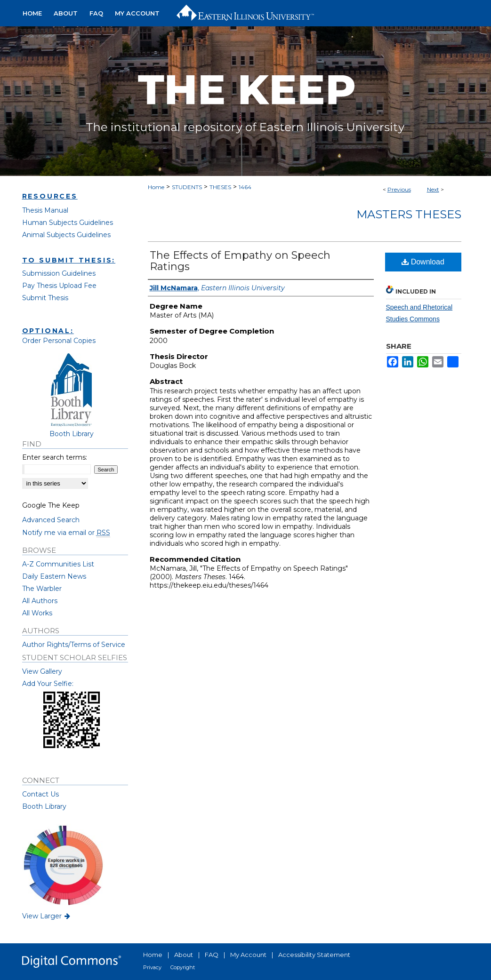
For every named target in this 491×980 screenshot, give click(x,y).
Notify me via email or (66, 533)
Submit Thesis (45, 298)
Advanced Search (51, 520)
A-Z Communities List (58, 564)
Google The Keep (51, 505)
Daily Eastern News (54, 576)
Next (433, 189)
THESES (220, 187)
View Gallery (42, 671)
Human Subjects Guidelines (68, 223)
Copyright (183, 967)
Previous (399, 189)
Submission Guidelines (59, 273)
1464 (245, 187)
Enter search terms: (55, 457)
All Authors (40, 601)
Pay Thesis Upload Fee (59, 286)
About (184, 955)
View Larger (47, 916)
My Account (248, 955)
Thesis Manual (45, 210)
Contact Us (40, 794)
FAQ (212, 955)
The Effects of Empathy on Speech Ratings (240, 261)
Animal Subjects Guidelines (66, 235)
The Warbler (42, 589)
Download (423, 262)
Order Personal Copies (59, 341)
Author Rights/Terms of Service (74, 645)
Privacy (152, 967)
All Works (37, 613)
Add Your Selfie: (48, 684)
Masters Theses (409, 214)
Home (156, 187)
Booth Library (44, 806)
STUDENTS (187, 187)
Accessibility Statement (314, 955)
